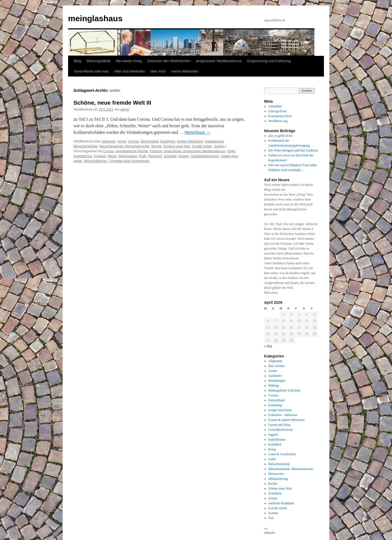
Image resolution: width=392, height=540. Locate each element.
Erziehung (168, 141)
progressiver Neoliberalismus (219, 61)
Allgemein (109, 141)
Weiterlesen (197, 132)
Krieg (272, 449)
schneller (170, 156)
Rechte (157, 146)
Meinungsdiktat (98, 61)
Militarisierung (278, 479)
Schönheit (275, 493)
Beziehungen (277, 381)
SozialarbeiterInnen (205, 156)
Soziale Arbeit (202, 146)
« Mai (268, 346)
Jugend (273, 435)
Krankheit (275, 444)
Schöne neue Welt (177, 146)
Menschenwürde (85, 146)
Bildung (274, 386)
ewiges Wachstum (190, 141)
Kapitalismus (215, 141)
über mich (158, 71)
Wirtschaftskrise (95, 161)
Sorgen (184, 156)
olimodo (269, 533)
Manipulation (128, 156)
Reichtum (155, 156)
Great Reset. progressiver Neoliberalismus (195, 151)
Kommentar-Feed (280, 116)
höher (231, 151)
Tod (271, 518)
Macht (112, 156)
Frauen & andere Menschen (287, 420)
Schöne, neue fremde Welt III (112, 103)
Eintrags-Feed (278, 111)
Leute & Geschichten (282, 454)
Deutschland (150, 141)
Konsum (100, 156)
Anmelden (275, 106)
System (219, 146)
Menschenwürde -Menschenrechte (124, 146)
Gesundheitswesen (281, 430)
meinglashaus (95, 18)
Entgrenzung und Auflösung (269, 61)
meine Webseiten (185, 71)
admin (125, 110)
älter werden (277, 366)
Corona (133, 141)
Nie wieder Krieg (129, 61)
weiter (78, 161)
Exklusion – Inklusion (283, 415)
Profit (142, 156)
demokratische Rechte (132, 151)
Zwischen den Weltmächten (169, 61)
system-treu (229, 156)
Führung (156, 151)
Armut (122, 141)
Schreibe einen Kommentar (129, 161)
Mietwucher (276, 474)
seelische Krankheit (281, 503)
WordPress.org (278, 121)
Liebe (272, 459)
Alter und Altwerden (129, 71)
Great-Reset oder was (91, 71)
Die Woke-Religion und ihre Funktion (293, 150)
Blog (78, 61)
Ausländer (275, 376)
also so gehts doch (280, 136)
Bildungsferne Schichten (284, 390)
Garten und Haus (279, 425)
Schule (273, 498)
